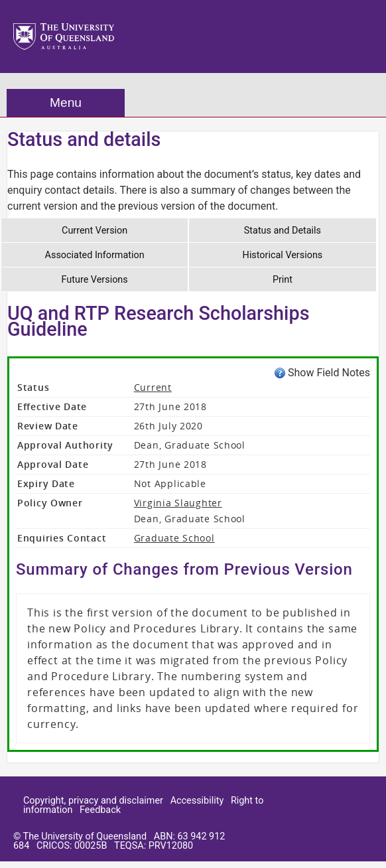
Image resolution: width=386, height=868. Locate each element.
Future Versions (95, 280)
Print (283, 280)
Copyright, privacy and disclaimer (93, 801)
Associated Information (95, 255)
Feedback (100, 810)
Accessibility (197, 801)
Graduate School (174, 538)
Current (153, 387)
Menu (66, 103)
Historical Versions (283, 255)
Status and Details (283, 231)
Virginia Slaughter (178, 503)
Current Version (95, 231)
